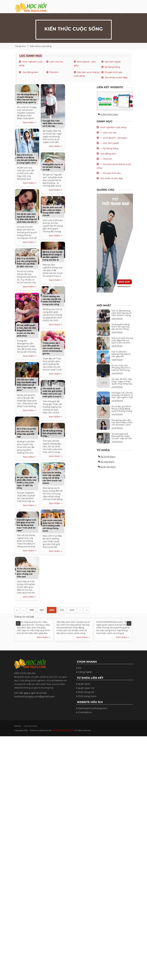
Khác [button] (126, 15)
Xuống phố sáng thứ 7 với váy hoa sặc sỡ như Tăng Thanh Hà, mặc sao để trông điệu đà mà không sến (122, 330)
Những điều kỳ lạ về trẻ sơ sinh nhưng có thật (53, 167)
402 (74, 610)
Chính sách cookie (30, 734)
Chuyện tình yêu (114, 72)
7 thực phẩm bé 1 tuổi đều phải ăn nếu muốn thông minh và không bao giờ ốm (52, 348)
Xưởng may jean (109, 114)
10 (88, 650)
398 (33, 610)
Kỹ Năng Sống (112, 67)
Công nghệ (85, 680)
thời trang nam (87, 704)
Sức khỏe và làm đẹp (116, 77)
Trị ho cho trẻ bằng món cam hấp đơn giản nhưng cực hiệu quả (26, 573)
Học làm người (113, 62)
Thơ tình (54, 72)
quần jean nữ (86, 696)
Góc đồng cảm (30, 72)
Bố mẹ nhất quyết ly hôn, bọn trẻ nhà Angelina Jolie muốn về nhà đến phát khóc (26, 330)
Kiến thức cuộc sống (41, 46)
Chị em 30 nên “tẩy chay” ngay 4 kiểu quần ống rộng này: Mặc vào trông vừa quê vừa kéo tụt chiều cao (122, 385)
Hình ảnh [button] (114, 15)
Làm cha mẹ (56, 62)
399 (43, 610)
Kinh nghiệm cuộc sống (113, 127)
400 (53, 610)
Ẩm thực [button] (89, 15)
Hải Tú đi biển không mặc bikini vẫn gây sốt (121, 354)
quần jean (84, 692)
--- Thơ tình (106, 159)
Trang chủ (20, 46)
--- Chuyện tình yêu (110, 173)
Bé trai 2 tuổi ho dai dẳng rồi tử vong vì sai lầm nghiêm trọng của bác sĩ (52, 256)
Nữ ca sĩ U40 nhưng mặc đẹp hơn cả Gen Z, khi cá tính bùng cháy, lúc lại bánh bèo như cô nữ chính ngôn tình (122, 344)
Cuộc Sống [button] (58, 15)
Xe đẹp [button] (44, 15)
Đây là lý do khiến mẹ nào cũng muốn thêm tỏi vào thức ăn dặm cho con (27, 262)
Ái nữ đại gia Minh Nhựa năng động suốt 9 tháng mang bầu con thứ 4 (122, 410)
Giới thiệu (18, 734)
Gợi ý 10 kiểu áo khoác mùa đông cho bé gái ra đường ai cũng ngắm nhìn (27, 159)
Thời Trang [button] (74, 15)
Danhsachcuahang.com (93, 716)
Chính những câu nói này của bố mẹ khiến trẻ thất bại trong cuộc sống (52, 300)
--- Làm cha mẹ (108, 132)
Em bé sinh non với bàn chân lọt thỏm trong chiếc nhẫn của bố (52, 211)
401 (64, 610)
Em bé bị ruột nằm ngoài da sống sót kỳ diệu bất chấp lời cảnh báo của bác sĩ (27, 218)
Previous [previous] (18, 631)
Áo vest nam (107, 462)
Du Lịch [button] (101, 15)
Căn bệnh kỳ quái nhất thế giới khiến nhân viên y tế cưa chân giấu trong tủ (52, 392)
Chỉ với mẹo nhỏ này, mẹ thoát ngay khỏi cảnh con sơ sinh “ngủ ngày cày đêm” (27, 385)
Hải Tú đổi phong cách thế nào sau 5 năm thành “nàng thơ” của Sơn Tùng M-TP (121, 315)
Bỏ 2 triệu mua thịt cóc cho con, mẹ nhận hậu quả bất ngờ (26, 433)
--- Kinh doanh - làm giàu (114, 138)
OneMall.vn (85, 720)
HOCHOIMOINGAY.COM (63, 738)
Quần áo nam (108, 467)
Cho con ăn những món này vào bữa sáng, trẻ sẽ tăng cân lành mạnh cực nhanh (52, 478)
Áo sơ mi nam (108, 456)
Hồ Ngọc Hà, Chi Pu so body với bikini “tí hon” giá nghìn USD (122, 395)
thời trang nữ (86, 700)
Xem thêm (30, 123)
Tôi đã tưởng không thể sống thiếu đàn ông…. (52, 433)
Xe (80, 676)
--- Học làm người (109, 143)
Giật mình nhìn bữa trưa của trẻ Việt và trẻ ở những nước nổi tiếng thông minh (52, 526)
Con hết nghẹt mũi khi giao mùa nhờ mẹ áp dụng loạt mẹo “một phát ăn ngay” (26, 525)
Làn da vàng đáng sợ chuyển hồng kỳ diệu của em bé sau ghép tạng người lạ (27, 98)
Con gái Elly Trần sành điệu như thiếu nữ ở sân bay (53, 123)
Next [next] (129, 631)
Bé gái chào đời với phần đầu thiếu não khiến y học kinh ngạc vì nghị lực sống (27, 483)
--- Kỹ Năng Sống (109, 148)
